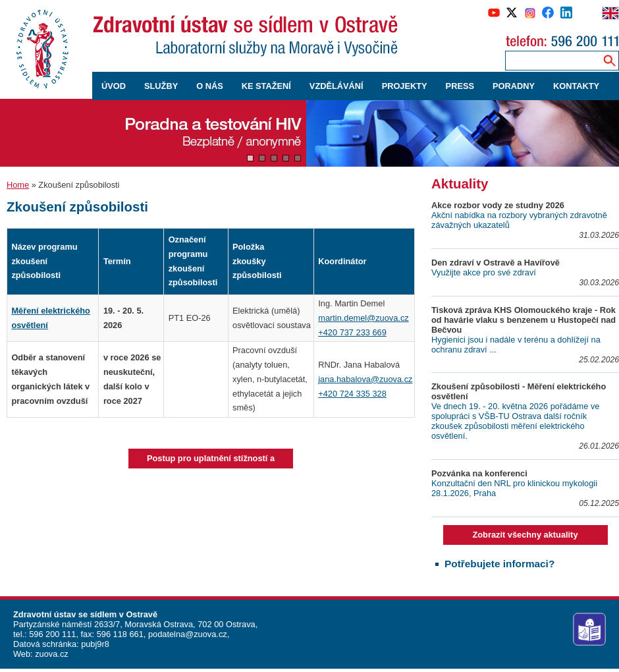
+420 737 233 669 (352, 332)
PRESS (460, 86)
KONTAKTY (576, 86)
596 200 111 (52, 634)
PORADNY (514, 86)
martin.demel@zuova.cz (363, 318)
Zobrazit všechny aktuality (525, 535)
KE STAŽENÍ (266, 86)
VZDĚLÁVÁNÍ (336, 86)
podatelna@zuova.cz (188, 634)
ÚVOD (114, 86)
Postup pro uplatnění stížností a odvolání (211, 461)
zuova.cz (52, 654)
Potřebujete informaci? (499, 564)
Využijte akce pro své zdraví (484, 272)
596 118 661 (119, 634)
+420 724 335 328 (352, 394)
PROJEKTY (405, 86)
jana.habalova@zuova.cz (365, 379)
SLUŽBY (161, 86)
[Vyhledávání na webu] (609, 60)
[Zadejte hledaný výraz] (551, 60)
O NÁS (210, 86)
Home (18, 185)
